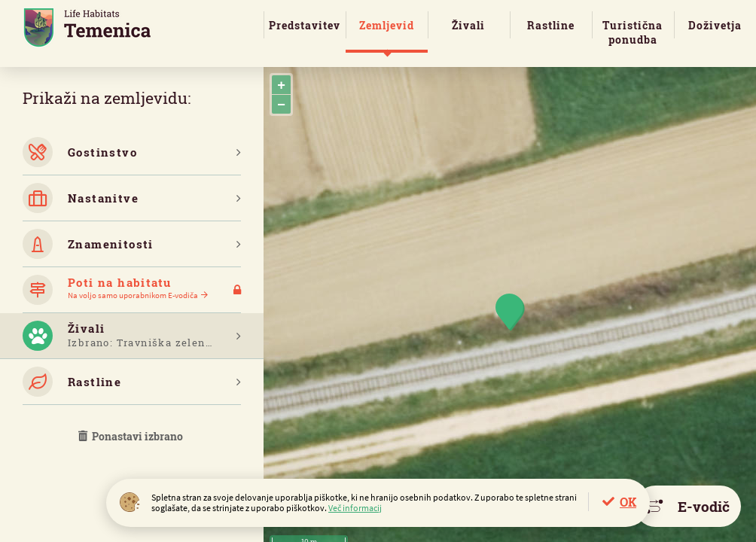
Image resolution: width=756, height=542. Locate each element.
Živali (468, 25)
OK (628, 502)
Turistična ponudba (633, 32)
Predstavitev (305, 25)
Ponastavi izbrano (132, 436)
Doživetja (715, 25)
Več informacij (355, 508)
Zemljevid (387, 25)
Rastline (551, 25)
